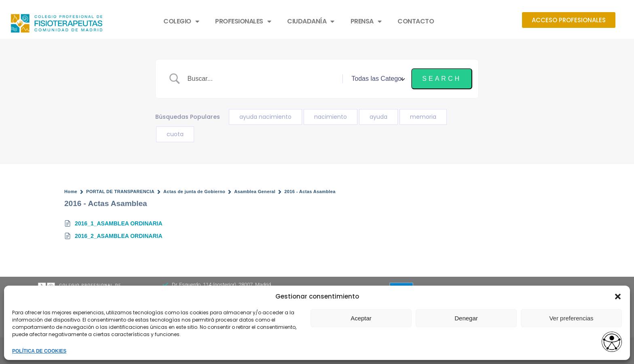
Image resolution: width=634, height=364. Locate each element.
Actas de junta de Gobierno (194, 191)
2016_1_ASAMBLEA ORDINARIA (119, 223)
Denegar (466, 318)
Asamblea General (255, 191)
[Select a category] (377, 79)
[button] (618, 297)
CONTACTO (416, 21)
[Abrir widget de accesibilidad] (612, 342)
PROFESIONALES (243, 21)
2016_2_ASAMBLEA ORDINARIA (119, 236)
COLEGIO (181, 21)
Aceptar (361, 318)
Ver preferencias (571, 318)
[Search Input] (262, 79)
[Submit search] (442, 79)
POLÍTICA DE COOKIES (39, 351)
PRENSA (366, 21)
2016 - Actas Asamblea (310, 191)
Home (71, 191)
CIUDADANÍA (311, 21)
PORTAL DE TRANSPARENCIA (120, 191)
